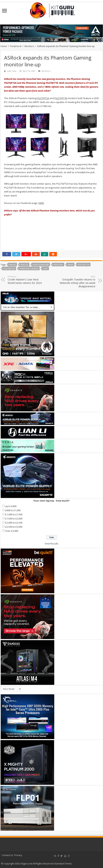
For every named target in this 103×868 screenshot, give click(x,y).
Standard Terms (63, 864)
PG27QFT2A (43, 98)
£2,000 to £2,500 (14, 523)
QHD (45, 269)
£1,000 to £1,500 (14, 514)
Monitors (29, 46)
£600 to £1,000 (13, 510)
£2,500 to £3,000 (14, 527)
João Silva (12, 71)
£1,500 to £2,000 (14, 519)
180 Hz (12, 265)
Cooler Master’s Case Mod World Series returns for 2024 (26, 280)
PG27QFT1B (61, 98)
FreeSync (58, 265)
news (71, 265)
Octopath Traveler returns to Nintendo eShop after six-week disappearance (77, 282)
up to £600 (11, 506)
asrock (24, 265)
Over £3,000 (12, 531)
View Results (51, 544)
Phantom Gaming (29, 269)
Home (4, 46)
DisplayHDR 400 (41, 265)
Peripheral (16, 46)
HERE (41, 203)
